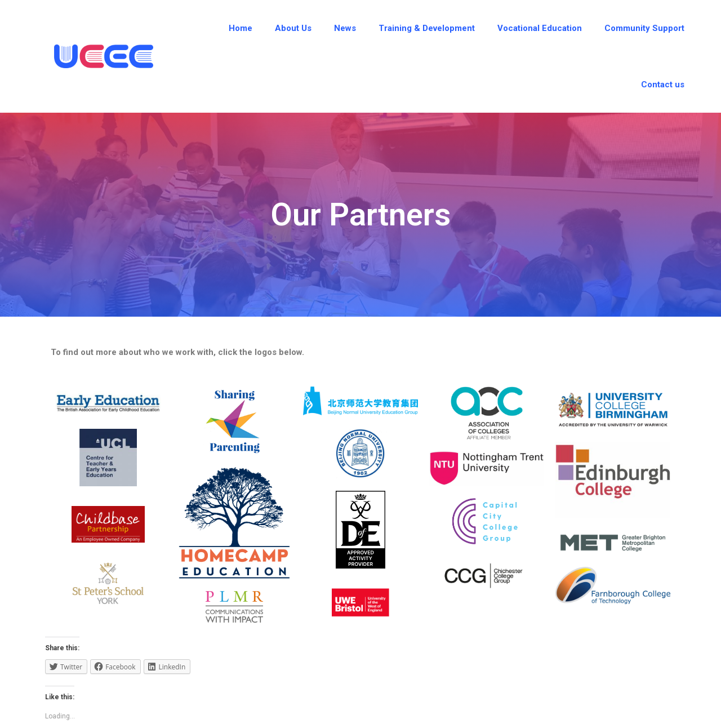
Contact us (663, 85)
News (345, 28)
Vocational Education (540, 28)
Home (241, 28)
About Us (293, 28)
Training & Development (427, 28)
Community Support (644, 28)
